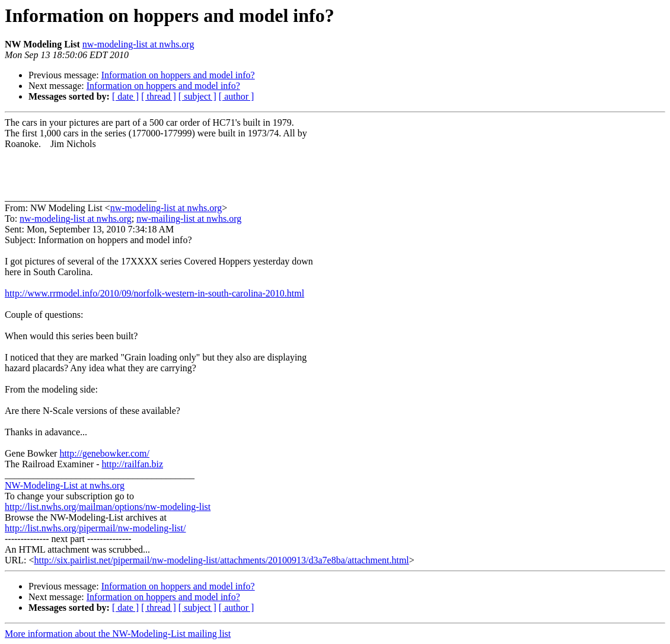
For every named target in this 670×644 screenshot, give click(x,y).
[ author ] (237, 96)
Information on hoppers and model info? (178, 75)
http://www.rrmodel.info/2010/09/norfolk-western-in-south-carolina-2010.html (154, 293)
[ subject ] (197, 96)
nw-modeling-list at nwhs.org (138, 44)
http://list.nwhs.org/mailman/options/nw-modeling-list (108, 507)
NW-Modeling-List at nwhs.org (65, 485)
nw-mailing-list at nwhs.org (189, 219)
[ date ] (125, 96)
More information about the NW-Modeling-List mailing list (118, 634)
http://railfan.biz (133, 464)
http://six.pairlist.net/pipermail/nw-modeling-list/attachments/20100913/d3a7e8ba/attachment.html (221, 560)
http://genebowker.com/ (104, 453)
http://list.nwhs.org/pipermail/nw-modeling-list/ (95, 528)
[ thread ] (159, 96)
